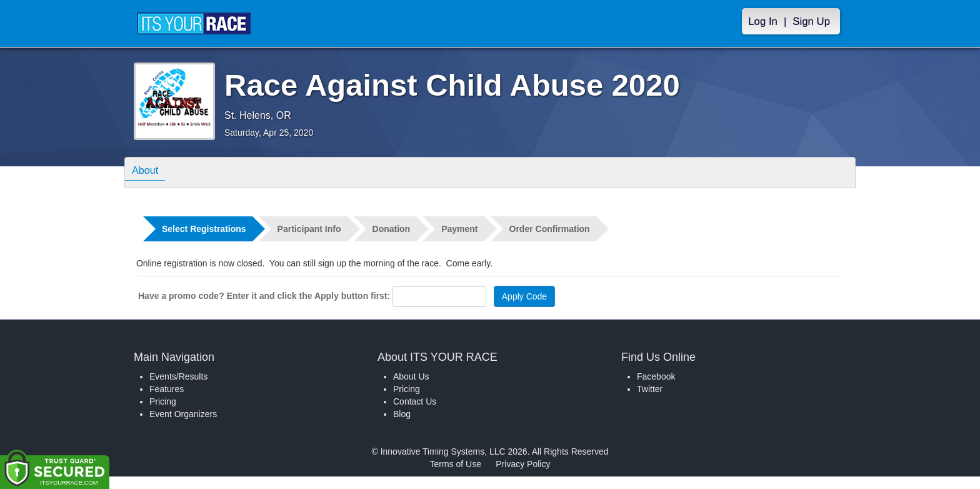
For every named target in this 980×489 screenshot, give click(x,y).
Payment (459, 229)
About (148, 172)
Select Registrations (204, 229)
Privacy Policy (523, 464)
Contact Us (415, 401)
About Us (411, 376)
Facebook (656, 376)
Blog (402, 414)
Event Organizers (183, 414)
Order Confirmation (550, 229)
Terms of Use (456, 464)
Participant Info (309, 229)
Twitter (650, 389)
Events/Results (178, 376)
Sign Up (811, 22)
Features (167, 389)
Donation (392, 229)
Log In (763, 22)
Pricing (163, 401)
